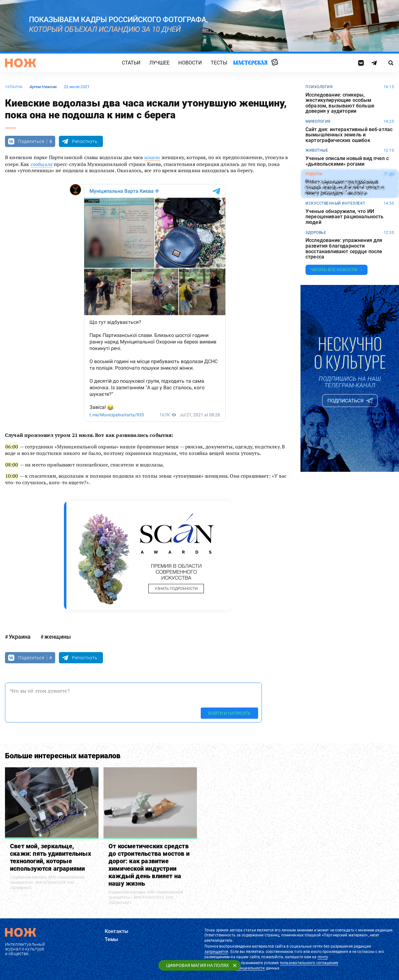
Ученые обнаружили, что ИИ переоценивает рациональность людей (344, 217)
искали (152, 157)
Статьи (131, 63)
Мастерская (250, 62)
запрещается (216, 952)
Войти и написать (229, 713)
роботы (314, 174)
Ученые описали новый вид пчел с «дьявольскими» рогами (347, 161)
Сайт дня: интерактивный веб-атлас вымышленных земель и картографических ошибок (349, 135)
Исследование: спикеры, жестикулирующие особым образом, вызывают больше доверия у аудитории (340, 103)
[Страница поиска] (391, 63)
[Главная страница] (21, 63)
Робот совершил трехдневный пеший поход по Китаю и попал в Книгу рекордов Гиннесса (345, 188)
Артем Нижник (43, 87)
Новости (190, 63)
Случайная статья (275, 63)
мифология (318, 121)
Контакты (117, 931)
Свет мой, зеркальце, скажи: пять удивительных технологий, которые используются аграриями (50, 857)
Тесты (219, 63)
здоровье (316, 233)
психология (319, 87)
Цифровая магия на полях (197, 965)
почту (323, 957)
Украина (14, 87)
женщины (58, 637)
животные (317, 150)
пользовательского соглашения (309, 963)
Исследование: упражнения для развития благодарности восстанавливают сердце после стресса (344, 249)
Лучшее (160, 63)
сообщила (42, 164)
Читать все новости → (337, 270)
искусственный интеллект (335, 203)
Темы (112, 939)
